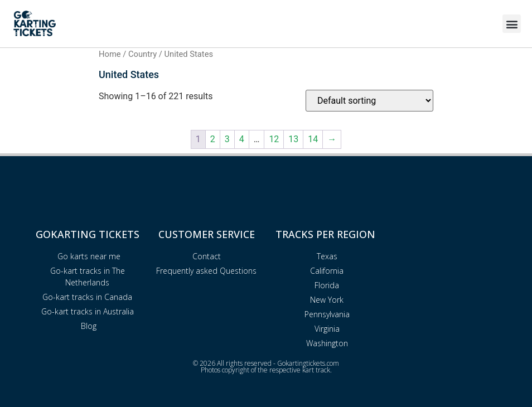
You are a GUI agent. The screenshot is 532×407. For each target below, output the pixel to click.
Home (110, 54)
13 (293, 139)
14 (313, 139)
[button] (512, 24)
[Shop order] (369, 101)
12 (274, 139)
